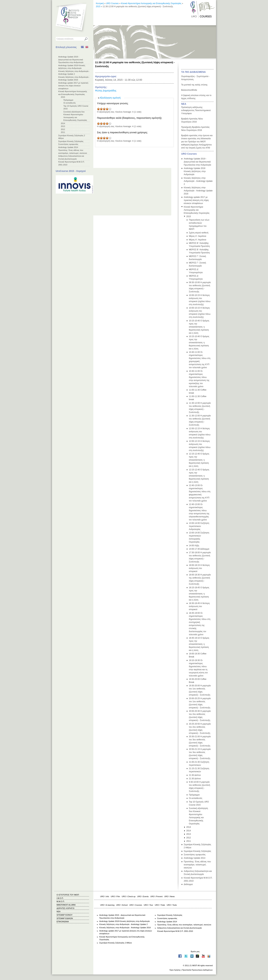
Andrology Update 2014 (68, 147)
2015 (63, 97)
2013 (63, 126)
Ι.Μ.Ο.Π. (60, 898)
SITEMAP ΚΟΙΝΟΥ (65, 915)
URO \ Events (143, 896)
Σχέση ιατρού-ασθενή (199, 233)
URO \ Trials (160, 905)
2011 (63, 132)
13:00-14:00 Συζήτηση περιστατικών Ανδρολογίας (199, 526)
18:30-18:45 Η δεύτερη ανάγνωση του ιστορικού (199, 606)
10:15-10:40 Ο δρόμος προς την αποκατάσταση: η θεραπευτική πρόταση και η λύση (199, 327)
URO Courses (112, 3)
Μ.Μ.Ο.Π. (61, 901)
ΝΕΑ (184, 104)
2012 (63, 129)
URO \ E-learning (107, 905)
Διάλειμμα (188, 884)
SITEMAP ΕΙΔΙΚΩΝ (65, 918)
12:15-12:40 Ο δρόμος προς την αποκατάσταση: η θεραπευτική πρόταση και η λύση (199, 460)
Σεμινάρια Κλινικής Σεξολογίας (71, 141)
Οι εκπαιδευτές (70, 103)
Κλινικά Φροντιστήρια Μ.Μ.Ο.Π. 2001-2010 (175, 931)
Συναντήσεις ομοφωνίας (68, 144)
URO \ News (169, 896)
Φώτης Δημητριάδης (106, 91)
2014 (63, 123)
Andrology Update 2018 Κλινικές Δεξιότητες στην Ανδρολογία (195, 171)
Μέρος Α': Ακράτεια (197, 236)
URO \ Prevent (156, 896)
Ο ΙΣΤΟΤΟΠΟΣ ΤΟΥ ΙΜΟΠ (68, 895)
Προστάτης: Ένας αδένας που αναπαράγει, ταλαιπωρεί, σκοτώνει (197, 865)
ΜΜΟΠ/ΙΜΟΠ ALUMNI (66, 905)
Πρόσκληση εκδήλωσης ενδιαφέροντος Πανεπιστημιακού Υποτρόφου (196, 110)
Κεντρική (100, 3)
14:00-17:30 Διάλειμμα (199, 549)
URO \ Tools (172, 905)
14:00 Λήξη (194, 546)
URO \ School (122, 905)
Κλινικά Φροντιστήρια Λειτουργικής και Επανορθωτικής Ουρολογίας (151, 3)
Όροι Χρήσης (175, 970)
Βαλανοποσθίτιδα (189, 90)
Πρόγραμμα (68, 100)
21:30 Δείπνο (195, 775)
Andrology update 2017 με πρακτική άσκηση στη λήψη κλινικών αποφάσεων (73, 86)
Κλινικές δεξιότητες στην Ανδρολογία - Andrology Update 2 (198, 181)
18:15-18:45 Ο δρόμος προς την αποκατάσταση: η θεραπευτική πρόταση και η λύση (199, 594)
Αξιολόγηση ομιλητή (110, 98)
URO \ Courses (136, 905)
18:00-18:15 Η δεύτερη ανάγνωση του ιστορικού (199, 568)
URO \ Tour (148, 905)
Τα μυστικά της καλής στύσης (194, 85)
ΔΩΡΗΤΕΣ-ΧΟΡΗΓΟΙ (65, 908)
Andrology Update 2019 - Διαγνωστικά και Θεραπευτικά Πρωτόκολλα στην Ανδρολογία (71, 60)
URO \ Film (115, 896)
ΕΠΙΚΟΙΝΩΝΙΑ (63, 922)
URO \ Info (105, 896)
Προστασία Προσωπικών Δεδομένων (197, 970)
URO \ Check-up (129, 896)
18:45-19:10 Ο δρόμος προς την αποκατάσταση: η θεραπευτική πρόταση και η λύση (199, 644)
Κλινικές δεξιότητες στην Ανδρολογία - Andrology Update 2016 (198, 191)
